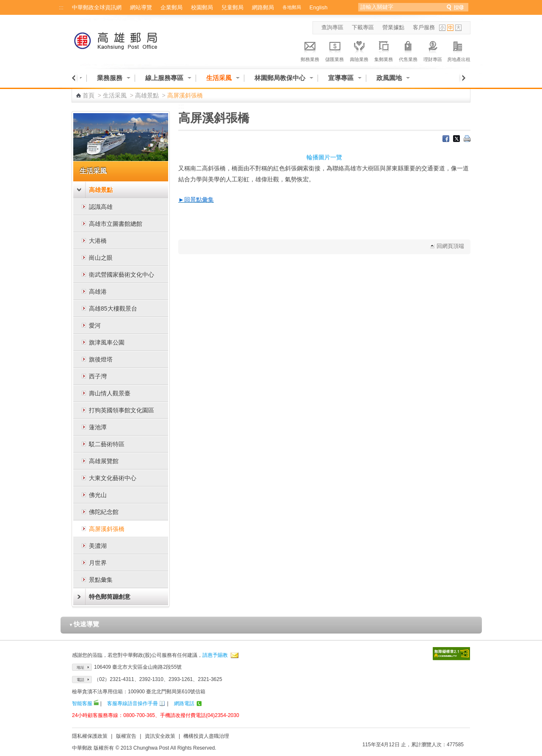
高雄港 (98, 292)
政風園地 (389, 78)
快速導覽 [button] (84, 624)
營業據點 (393, 27)
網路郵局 (263, 7)
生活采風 (219, 78)
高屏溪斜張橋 (107, 529)
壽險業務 (359, 50)
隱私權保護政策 (90, 736)
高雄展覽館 (104, 461)
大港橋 (98, 241)
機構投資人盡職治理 (206, 736)
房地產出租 (459, 50)
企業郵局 (171, 7)
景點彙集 (101, 580)
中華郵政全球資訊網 (97, 7)
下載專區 (363, 27)
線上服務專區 (164, 78)
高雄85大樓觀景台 (113, 309)
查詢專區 (332, 27)
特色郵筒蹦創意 (110, 597)
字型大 (458, 28)
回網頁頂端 (450, 246)
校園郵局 (202, 7)
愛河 (95, 325)
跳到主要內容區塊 (4, 4)
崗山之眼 (101, 258)
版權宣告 (126, 736)
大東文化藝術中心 (113, 478)
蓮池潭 (98, 427)
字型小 (442, 28)
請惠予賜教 (215, 655)
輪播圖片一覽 (324, 157)
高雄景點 (147, 95)
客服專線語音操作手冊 (133, 703)
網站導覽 (141, 7)
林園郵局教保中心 (280, 78)
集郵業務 (384, 50)
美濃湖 (98, 546)
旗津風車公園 (107, 342)
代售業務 (408, 50)
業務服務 (110, 78)
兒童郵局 (232, 7)
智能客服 (82, 703)
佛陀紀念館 (104, 512)
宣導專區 (341, 78)
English (319, 7)
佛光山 (98, 495)
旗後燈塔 (101, 359)
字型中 (450, 28)
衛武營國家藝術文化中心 (122, 275)
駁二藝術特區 (107, 444)
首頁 (88, 95)
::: (61, 7)
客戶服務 (424, 27)
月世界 (98, 563)
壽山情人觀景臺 (110, 393)
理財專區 (433, 50)
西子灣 (98, 376)
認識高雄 (101, 207)
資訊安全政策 (160, 736)
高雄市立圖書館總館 (116, 224)
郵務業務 (310, 50)
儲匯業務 (335, 50)
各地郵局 (292, 7)
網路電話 (184, 703)
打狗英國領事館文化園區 (122, 410)
